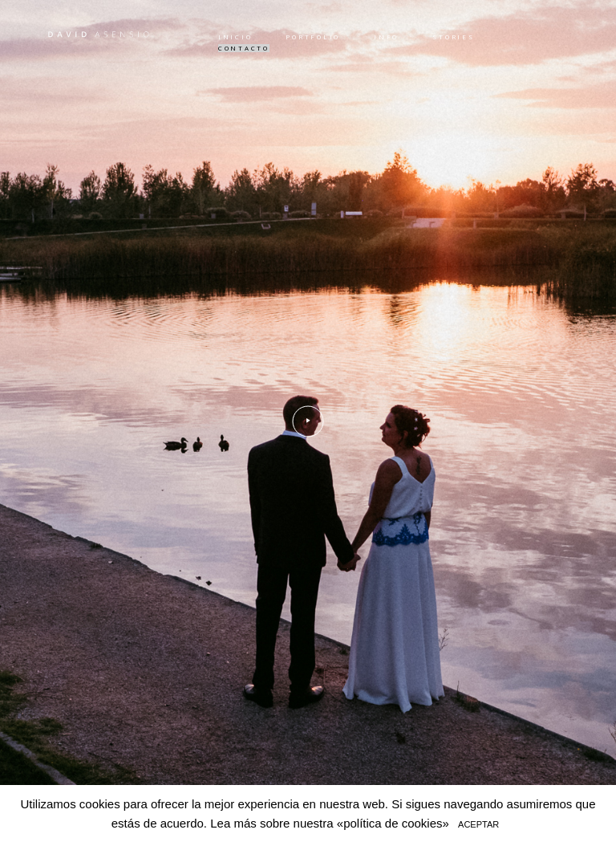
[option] (308, 421)
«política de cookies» (393, 823)
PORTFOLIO (313, 37)
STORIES (453, 37)
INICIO (235, 37)
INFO (386, 37)
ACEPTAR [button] (478, 824)
